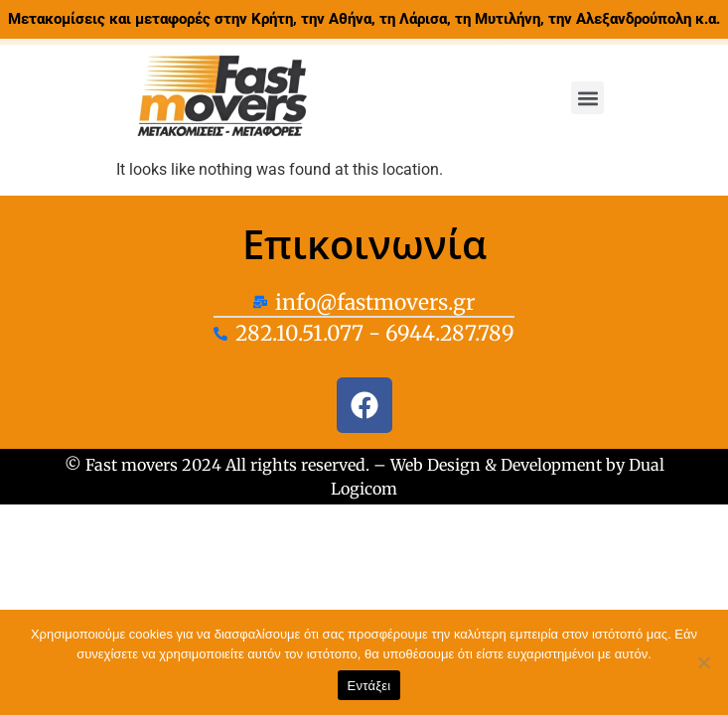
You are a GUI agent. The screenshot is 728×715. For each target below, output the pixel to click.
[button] (587, 98)
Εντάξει (369, 686)
